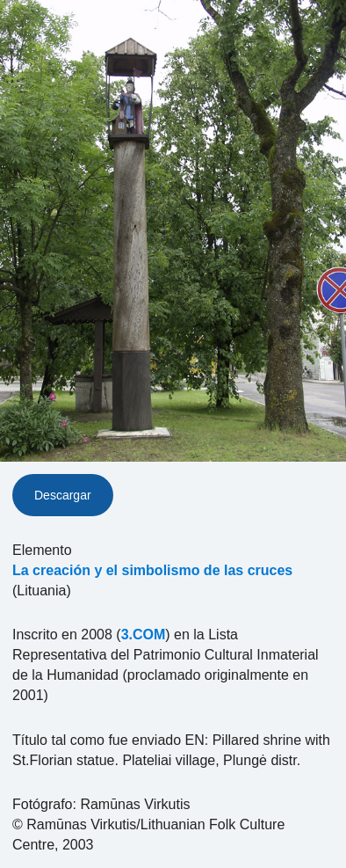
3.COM (144, 635)
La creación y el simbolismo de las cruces (152, 570)
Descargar (63, 495)
